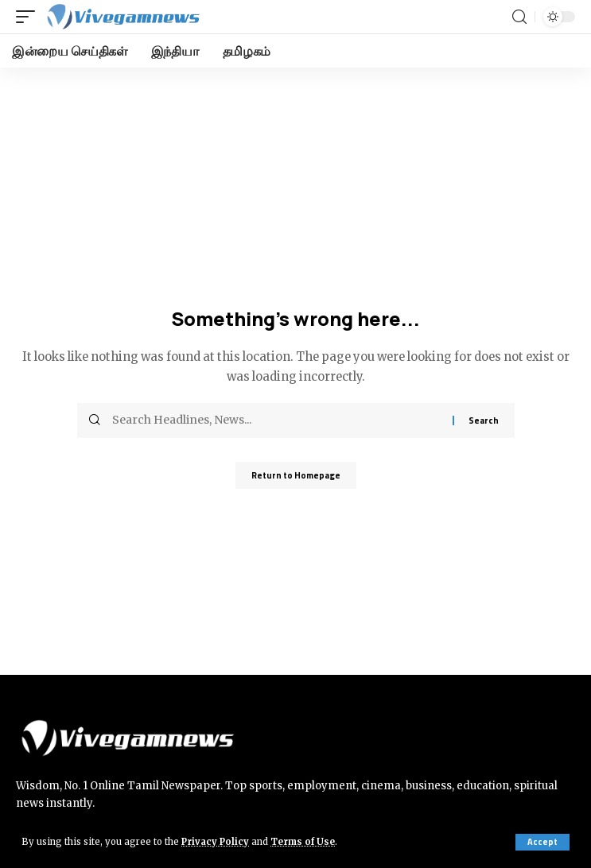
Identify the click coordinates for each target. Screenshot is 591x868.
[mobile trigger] (29, 17)
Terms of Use (303, 842)
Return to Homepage (296, 475)
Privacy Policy (215, 842)
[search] (519, 17)
